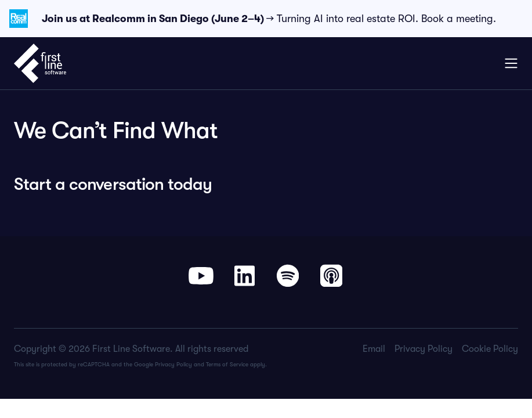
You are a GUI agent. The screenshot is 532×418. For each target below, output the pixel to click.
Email (374, 349)
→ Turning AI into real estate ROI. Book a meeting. (269, 19)
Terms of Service (227, 364)
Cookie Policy (490, 349)
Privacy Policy (173, 364)
